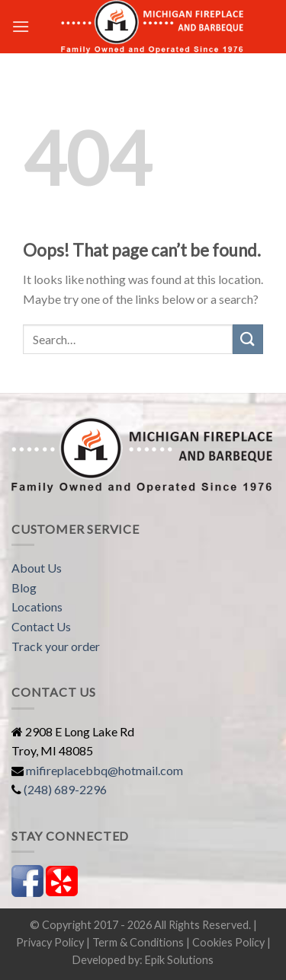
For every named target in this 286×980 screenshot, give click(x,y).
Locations (37, 607)
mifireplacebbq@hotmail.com (104, 770)
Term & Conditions (138, 942)
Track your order (56, 646)
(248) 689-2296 (65, 789)
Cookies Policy (228, 942)
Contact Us (41, 626)
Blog (24, 587)
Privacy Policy (50, 942)
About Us (37, 568)
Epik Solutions (179, 960)
